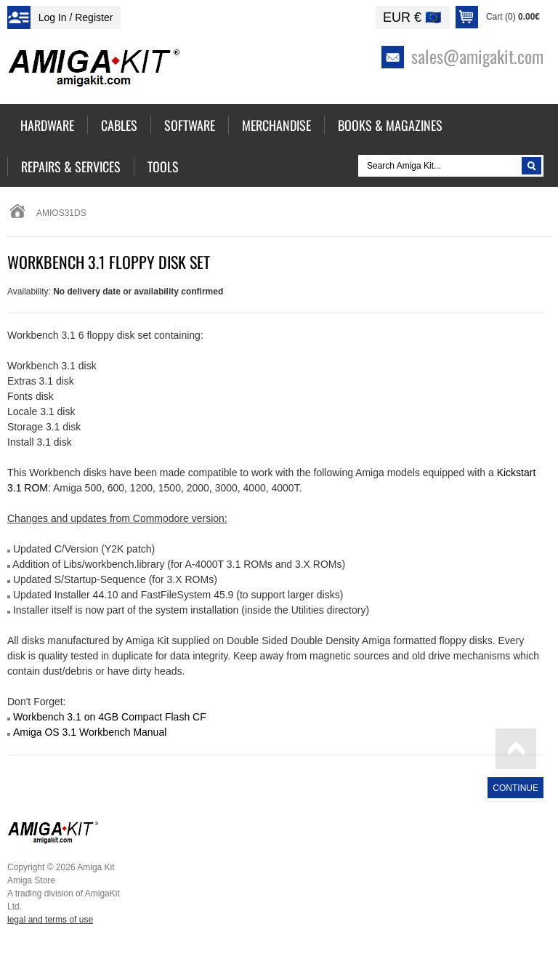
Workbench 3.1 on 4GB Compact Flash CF (110, 717)
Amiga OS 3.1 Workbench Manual (90, 732)
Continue (515, 788)
